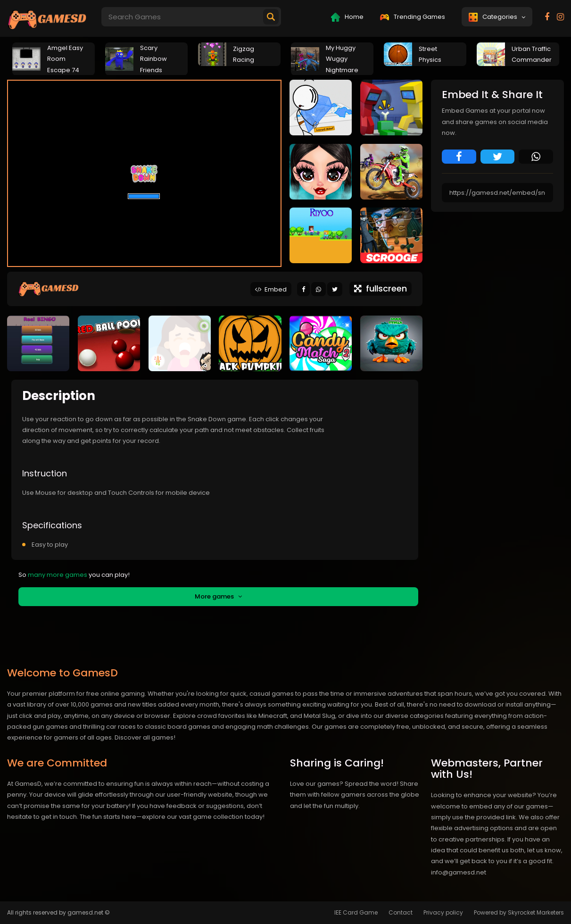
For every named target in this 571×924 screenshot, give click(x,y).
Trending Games (413, 17)
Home (347, 17)
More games (218, 596)
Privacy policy (443, 912)
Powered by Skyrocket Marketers (519, 912)
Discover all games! (145, 737)
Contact (401, 912)
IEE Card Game (356, 912)
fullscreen (381, 288)
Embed (271, 289)
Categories (497, 17)
